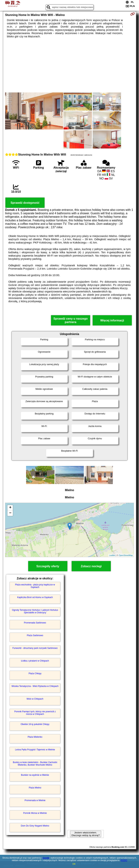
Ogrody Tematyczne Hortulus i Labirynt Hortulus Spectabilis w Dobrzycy (35, 611)
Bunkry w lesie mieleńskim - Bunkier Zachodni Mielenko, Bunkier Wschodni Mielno (35, 764)
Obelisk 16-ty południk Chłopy (35, 724)
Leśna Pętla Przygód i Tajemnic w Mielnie (35, 750)
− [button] (10, 513)
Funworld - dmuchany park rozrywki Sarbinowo (35, 648)
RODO (124, 860)
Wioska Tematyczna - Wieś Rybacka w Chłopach (35, 686)
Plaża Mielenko (35, 737)
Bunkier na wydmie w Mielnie (35, 775)
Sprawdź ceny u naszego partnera (70, 320)
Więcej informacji (112, 320)
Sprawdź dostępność (25, 203)
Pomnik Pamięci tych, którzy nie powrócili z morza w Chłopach (35, 713)
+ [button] (10, 508)
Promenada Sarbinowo (35, 623)
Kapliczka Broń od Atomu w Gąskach (35, 597)
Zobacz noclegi (91, 566)
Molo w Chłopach (35, 699)
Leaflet (112, 555)
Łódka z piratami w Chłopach (35, 661)
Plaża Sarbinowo (35, 635)
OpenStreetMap (126, 555)
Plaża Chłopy (35, 673)
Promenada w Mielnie (35, 800)
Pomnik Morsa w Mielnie (35, 813)
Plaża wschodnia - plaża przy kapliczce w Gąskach (35, 586)
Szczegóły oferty (48, 566)
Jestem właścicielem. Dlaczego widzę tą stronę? (86, 834)
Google (46, 858)
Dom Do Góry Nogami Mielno (35, 826)
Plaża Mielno (35, 788)
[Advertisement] (69, 65)
